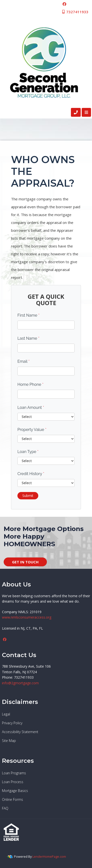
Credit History (31, 474)
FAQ (5, 808)
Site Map (9, 741)
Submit (28, 496)
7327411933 (75, 12)
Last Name (28, 338)
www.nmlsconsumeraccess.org (27, 617)
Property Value (32, 430)
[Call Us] (76, 112)
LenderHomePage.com (49, 856)
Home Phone (30, 384)
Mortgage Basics (15, 791)
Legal (6, 714)
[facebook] (64, 4)
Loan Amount (31, 408)
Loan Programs (14, 773)
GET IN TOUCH (25, 562)
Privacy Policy (12, 723)
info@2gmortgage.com (20, 683)
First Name (28, 315)
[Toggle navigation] (86, 112)
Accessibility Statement (20, 732)
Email (24, 361)
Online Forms (13, 799)
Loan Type (28, 452)
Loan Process (13, 782)
